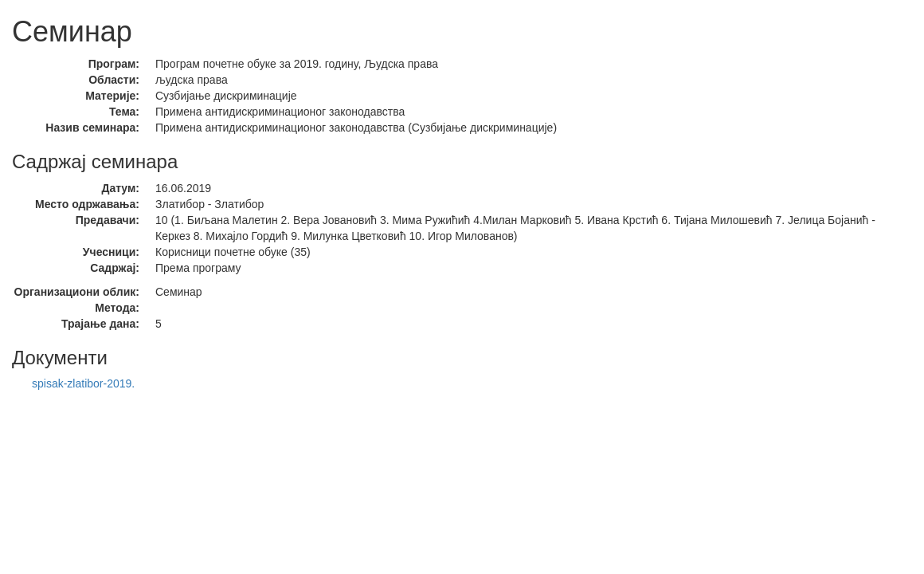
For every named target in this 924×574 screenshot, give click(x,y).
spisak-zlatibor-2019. (83, 383)
